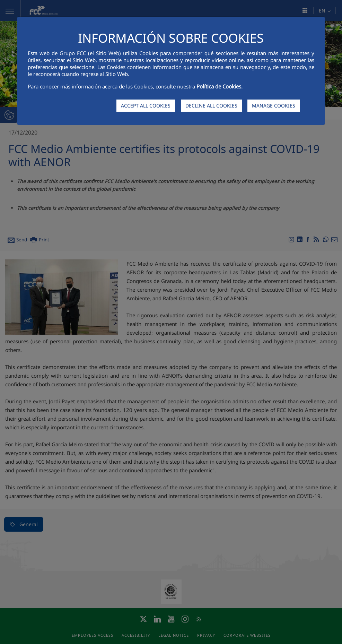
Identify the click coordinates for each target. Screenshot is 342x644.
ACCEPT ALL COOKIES (146, 106)
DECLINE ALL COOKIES (211, 106)
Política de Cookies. (220, 86)
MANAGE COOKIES (274, 106)
